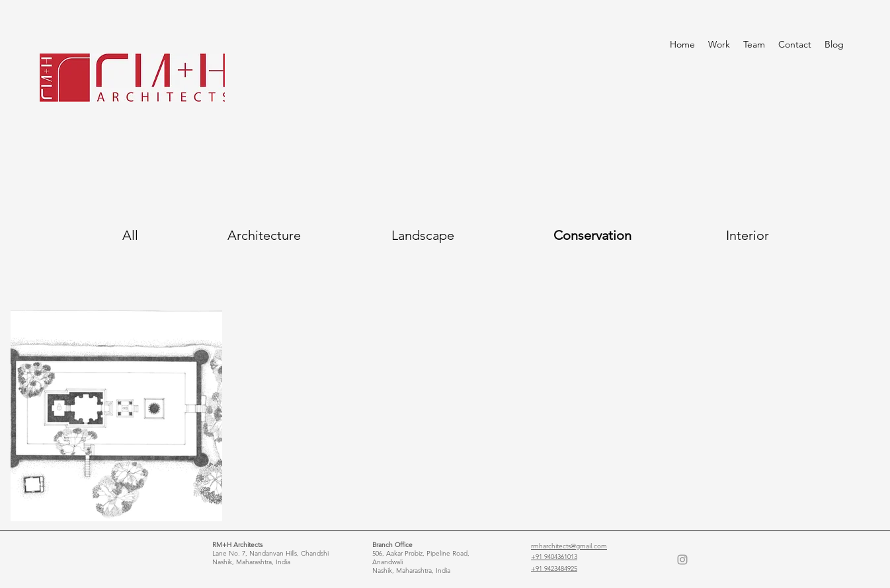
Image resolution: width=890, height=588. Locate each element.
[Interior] (748, 235)
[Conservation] (592, 235)
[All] (130, 235)
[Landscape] (423, 235)
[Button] (58, 324)
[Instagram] (682, 560)
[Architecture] (264, 235)
